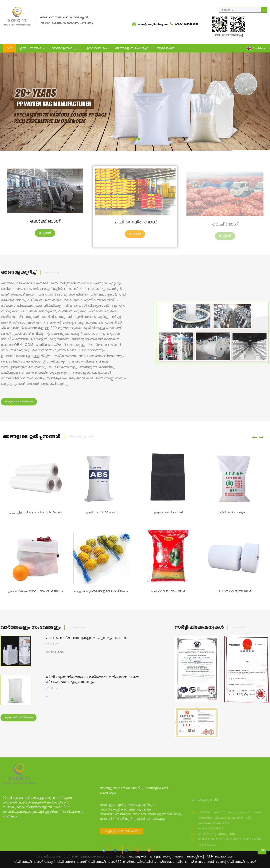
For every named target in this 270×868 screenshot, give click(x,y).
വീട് (9, 48)
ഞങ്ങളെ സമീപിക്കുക (132, 48)
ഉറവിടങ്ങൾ (97, 48)
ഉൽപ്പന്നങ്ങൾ (32, 48)
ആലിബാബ (166, 48)
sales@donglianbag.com (154, 24)
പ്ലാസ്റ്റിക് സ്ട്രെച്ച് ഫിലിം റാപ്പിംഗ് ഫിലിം (35, 516)
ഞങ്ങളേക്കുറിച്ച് (65, 48)
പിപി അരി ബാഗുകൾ (234, 513)
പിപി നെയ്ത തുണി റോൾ (234, 593)
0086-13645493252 (187, 24)
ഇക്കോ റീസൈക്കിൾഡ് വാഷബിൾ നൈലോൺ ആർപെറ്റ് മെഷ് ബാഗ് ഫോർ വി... (35, 595)
